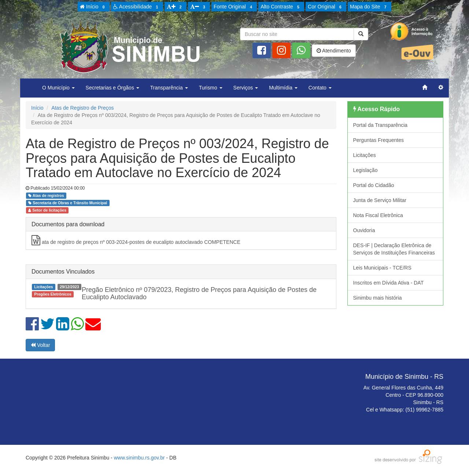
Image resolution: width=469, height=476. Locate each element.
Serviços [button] (246, 88)
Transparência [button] (169, 88)
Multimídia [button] (283, 88)
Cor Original (326, 7)
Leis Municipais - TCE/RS (382, 268)
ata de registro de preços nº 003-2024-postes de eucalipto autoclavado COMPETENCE (136, 240)
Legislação (365, 170)
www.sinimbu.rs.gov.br (139, 458)
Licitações (365, 155)
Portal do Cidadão (374, 185)
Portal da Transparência (381, 125)
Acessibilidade (137, 7)
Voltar (40, 345)
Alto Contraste (281, 7)
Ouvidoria (364, 230)
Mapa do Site (369, 7)
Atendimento (334, 51)
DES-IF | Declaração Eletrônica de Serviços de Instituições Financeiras (394, 249)
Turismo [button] (211, 88)
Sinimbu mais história (378, 298)
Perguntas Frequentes (379, 140)
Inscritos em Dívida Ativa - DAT (389, 283)
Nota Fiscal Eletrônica (378, 215)
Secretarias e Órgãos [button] (112, 88)
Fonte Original (234, 7)
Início (93, 7)
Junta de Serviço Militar (380, 200)
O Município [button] (58, 88)
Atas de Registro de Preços (82, 108)
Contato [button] (320, 88)
